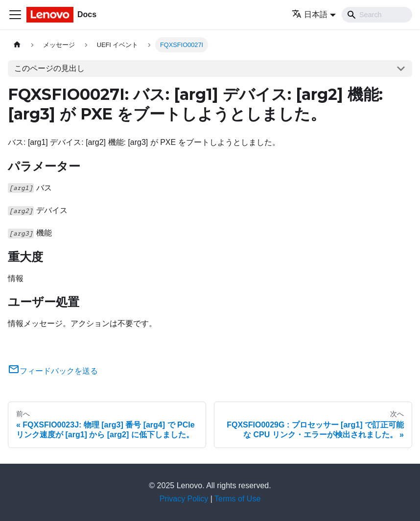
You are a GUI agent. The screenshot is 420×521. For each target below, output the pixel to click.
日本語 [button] (310, 14)
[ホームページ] (17, 45)
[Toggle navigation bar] (15, 15)
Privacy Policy (184, 499)
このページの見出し (49, 68)
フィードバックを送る (53, 371)
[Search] (377, 15)
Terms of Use (237, 499)
